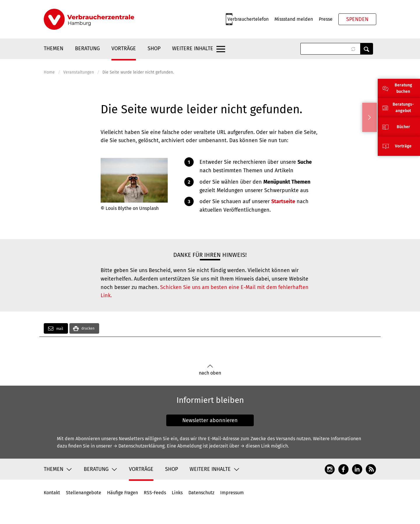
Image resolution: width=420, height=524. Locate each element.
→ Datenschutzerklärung (139, 446)
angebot (403, 111)
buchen (403, 92)
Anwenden (367, 49)
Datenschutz (201, 493)
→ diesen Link (255, 446)
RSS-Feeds (155, 493)
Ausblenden (370, 117)
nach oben (210, 370)
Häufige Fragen (123, 493)
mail (56, 328)
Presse (326, 19)
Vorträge (124, 48)
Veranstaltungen (79, 72)
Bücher (403, 127)
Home (49, 72)
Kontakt (52, 493)
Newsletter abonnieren (210, 420)
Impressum (232, 493)
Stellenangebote (84, 493)
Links (177, 493)
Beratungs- (403, 104)
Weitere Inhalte (193, 48)
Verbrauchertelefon (248, 19)
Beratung (87, 48)
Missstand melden (294, 19)
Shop (154, 48)
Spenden (357, 19)
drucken (88, 328)
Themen (54, 48)
